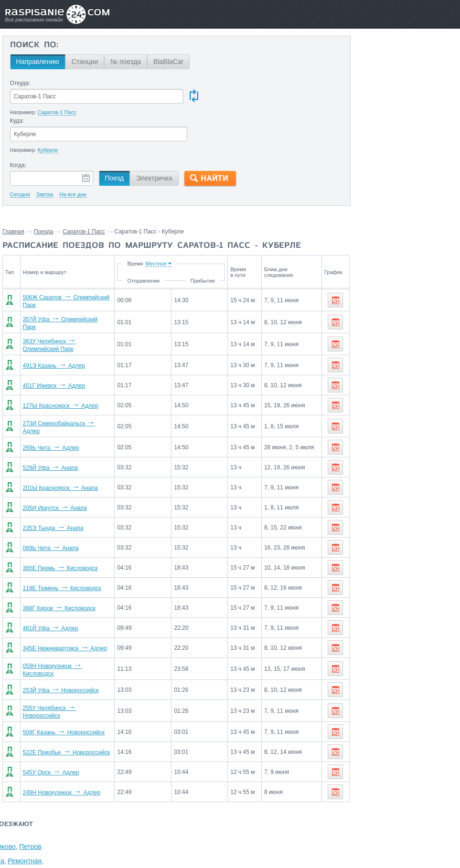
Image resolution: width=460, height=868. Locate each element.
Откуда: (20, 83)
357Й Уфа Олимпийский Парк (65, 283)
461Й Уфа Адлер (48, 583)
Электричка (154, 141)
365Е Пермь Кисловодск (58, 523)
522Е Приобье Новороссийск (64, 704)
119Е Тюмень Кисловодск (59, 543)
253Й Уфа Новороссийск (58, 644)
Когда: (18, 128)
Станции (85, 62)
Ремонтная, (430, 106)
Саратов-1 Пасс (84, 194)
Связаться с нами (227, 808)
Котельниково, (368, 92)
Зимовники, (363, 106)
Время (150, 226)
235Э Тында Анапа (50, 483)
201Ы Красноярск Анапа (58, 443)
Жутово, (444, 92)
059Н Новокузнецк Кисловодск (66, 624)
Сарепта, (397, 106)
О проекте (273, 808)
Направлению (37, 62)
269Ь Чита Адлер (48, 403)
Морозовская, (367, 135)
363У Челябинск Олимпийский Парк (73, 303)
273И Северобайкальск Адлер (65, 383)
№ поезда (126, 62)
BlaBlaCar (168, 62)
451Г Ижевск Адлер (51, 343)
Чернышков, (400, 77)
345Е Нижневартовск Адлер (62, 603)
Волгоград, (362, 77)
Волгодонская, (401, 120)
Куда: (186, 83)
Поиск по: (34, 45)
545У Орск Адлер (48, 724)
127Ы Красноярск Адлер (58, 363)
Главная (13, 194)
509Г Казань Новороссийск (61, 684)
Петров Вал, (411, 92)
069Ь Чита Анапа (48, 503)
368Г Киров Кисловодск (56, 563)
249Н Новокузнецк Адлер (59, 744)
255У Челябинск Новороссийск (66, 664)
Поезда (44, 194)
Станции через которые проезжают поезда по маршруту (390, 55)
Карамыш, (361, 120)
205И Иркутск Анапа (52, 463)
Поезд (114, 141)
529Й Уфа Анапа (48, 423)
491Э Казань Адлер (51, 323)
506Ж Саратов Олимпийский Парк (71, 263)
